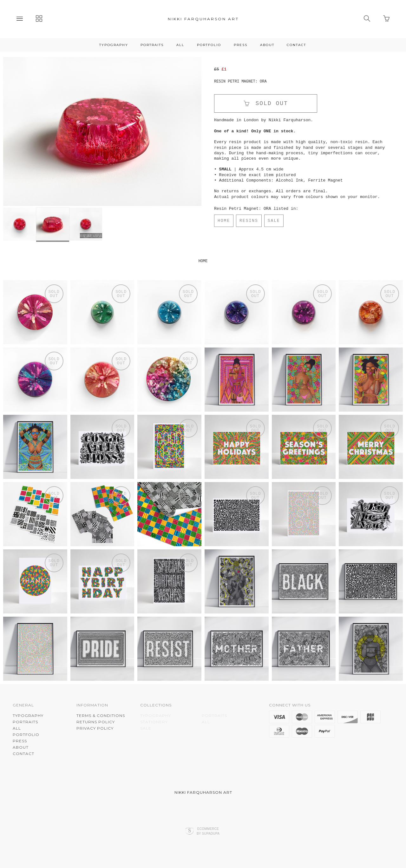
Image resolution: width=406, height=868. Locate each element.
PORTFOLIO (209, 45)
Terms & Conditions (101, 716)
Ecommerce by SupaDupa (208, 831)
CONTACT (296, 45)
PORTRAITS (152, 45)
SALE (274, 221)
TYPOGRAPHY (114, 45)
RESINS (249, 221)
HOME (224, 221)
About (267, 45)
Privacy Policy (95, 728)
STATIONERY (154, 722)
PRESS (241, 45)
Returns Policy (96, 722)
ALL (180, 45)
